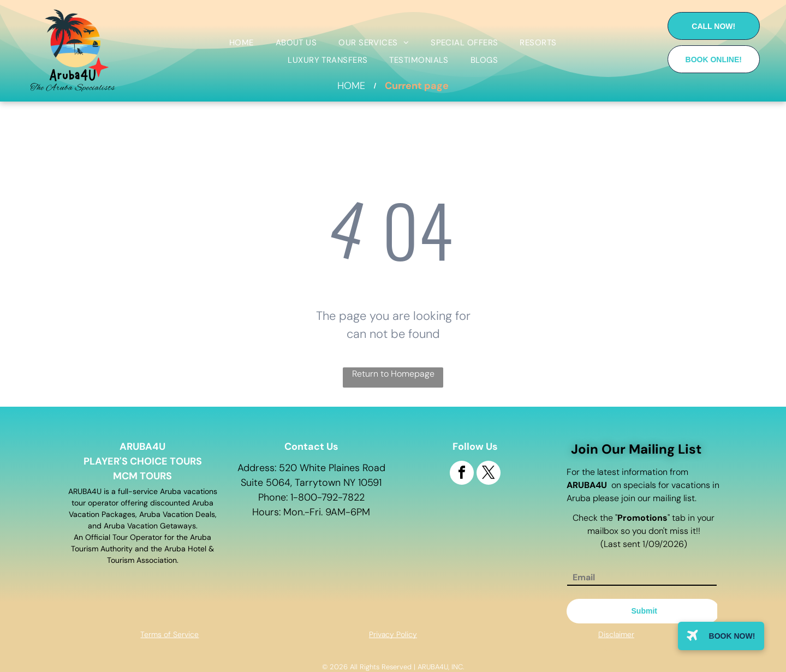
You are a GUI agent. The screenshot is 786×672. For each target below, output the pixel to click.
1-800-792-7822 (327, 497)
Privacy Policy (393, 634)
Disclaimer (616, 634)
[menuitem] (242, 43)
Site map (616, 651)
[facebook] (462, 474)
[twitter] (489, 474)
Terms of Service (169, 634)
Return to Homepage (393, 374)
